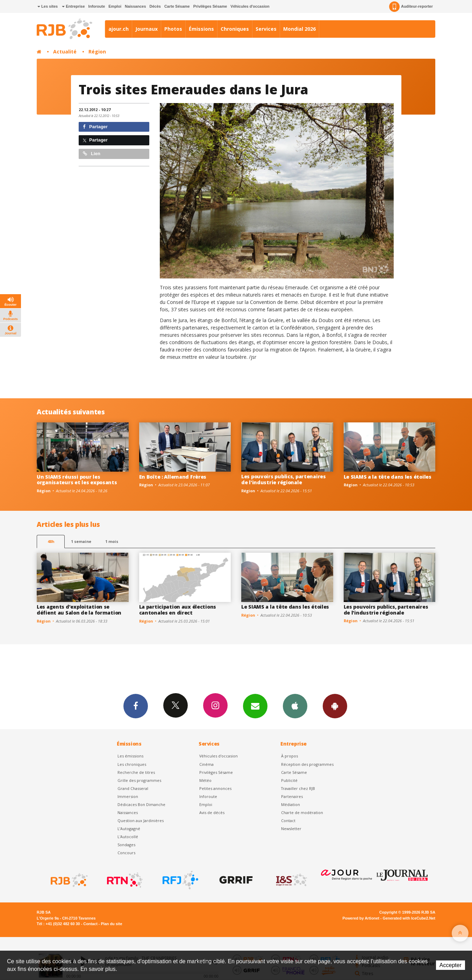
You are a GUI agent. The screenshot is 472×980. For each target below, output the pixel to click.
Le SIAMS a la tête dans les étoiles (388, 477)
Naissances (135, 6)
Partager (95, 127)
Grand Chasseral (133, 788)
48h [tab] (51, 541)
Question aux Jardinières (141, 821)
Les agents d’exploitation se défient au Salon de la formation (79, 610)
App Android (335, 706)
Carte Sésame (177, 6)
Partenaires (292, 796)
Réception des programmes (307, 764)
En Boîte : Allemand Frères (173, 477)
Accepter (450, 965)
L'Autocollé (128, 837)
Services (266, 29)
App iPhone (295, 706)
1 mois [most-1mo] (112, 541)
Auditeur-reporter (411, 7)
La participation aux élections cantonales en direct (178, 610)
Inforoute (97, 6)
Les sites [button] (48, 6)
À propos (289, 756)
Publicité (289, 780)
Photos (173, 29)
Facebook (136, 706)
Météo (205, 780)
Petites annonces (215, 788)
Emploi (115, 6)
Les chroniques (132, 764)
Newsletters (255, 706)
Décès (155, 6)
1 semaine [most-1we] (81, 541)
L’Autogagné (129, 829)
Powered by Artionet (361, 918)
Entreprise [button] (73, 6)
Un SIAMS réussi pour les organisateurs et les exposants (77, 480)
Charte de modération (302, 812)
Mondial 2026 (299, 29)
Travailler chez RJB (298, 788)
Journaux (146, 29)
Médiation (291, 804)
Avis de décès (212, 812)
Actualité (65, 52)
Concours (126, 853)
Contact (288, 821)
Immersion (128, 796)
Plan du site (111, 924)
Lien (92, 154)
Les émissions (130, 756)
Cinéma (206, 764)
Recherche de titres (136, 772)
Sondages (126, 845)
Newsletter (291, 829)
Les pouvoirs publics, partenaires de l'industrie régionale (284, 479)
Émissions (201, 29)
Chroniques (235, 29)
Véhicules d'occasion (250, 6)
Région (97, 52)
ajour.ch (119, 29)
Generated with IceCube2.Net (409, 918)
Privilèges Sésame (210, 6)
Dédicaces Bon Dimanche (141, 804)
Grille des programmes (139, 780)
